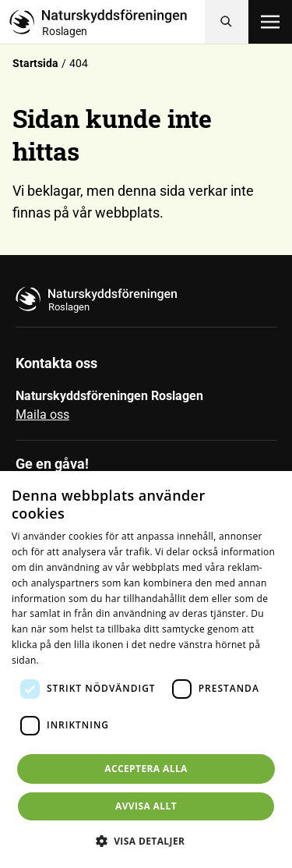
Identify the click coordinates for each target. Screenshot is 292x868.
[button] (146, 841)
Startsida (35, 63)
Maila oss (42, 415)
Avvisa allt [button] (146, 806)
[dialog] (146, 670)
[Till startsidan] (107, 22)
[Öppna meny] (270, 22)
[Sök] (227, 22)
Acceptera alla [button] (146, 769)
